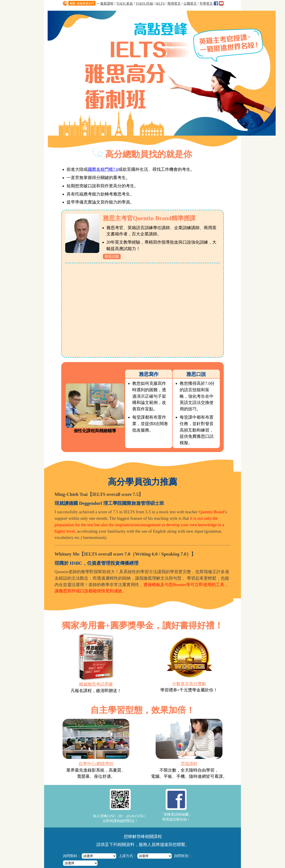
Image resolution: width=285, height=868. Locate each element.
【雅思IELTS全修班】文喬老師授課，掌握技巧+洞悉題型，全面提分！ (144, 804)
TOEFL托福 (144, 3)
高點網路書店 (173, 844)
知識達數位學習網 (124, 844)
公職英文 (190, 3)
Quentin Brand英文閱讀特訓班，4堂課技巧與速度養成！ (135, 826)
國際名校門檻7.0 (104, 41)
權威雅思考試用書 (96, 555)
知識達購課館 (150, 844)
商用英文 (174, 3)
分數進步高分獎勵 (189, 555)
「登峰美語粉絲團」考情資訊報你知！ (176, 677)
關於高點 (193, 844)
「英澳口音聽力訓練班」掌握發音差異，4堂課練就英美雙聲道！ (140, 820)
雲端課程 (189, 636)
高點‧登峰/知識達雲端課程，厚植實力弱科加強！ (131, 815)
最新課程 (107, 3)
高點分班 (207, 844)
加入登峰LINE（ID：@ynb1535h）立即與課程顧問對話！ (120, 678)
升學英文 (206, 3)
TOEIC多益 (125, 3)
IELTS (160, 3)
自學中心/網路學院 (96, 636)
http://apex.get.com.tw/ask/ (149, 859)
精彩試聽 (113, 128)
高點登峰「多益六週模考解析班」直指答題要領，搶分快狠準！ (139, 810)
